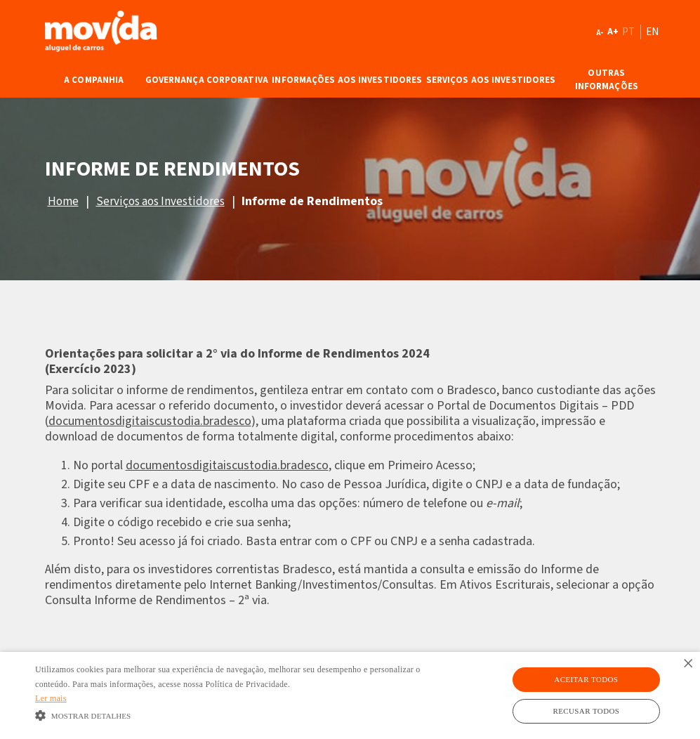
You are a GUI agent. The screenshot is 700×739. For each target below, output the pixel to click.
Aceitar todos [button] (586, 679)
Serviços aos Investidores (491, 80)
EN (653, 32)
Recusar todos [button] (586, 711)
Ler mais (51, 698)
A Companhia (94, 80)
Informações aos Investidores (347, 80)
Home (63, 202)
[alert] (350, 695)
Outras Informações (607, 80)
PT (629, 32)
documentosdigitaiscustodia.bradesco (150, 421)
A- (600, 33)
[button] (240, 715)
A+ (613, 32)
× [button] (688, 664)
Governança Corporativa (207, 80)
